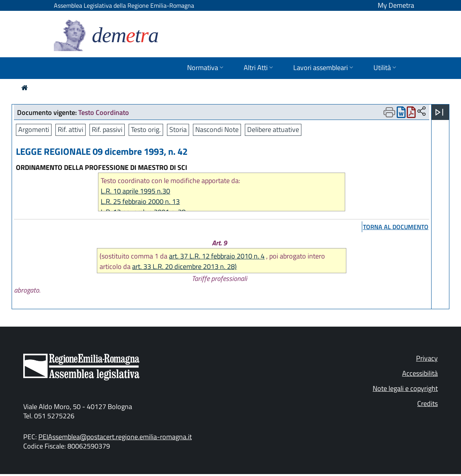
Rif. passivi (107, 129)
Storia (178, 129)
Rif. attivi (71, 129)
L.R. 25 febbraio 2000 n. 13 (140, 201)
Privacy (427, 358)
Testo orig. (146, 129)
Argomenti (34, 129)
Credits (427, 403)
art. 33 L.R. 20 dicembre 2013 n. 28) (184, 266)
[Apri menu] (439, 112)
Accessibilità (420, 373)
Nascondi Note (217, 129)
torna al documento (396, 227)
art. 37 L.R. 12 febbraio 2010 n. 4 (217, 256)
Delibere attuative (273, 129)
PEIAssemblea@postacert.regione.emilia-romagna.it (115, 437)
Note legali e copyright (405, 388)
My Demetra (396, 5)
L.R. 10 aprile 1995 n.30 (135, 191)
